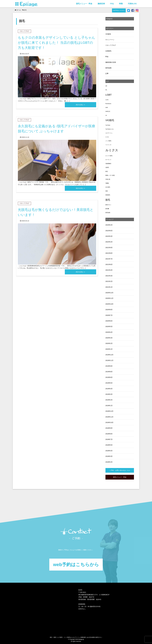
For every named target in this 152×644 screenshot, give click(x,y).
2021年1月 (109, 287)
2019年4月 (109, 389)
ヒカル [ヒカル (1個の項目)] (107, 137)
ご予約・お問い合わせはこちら (120, 470)
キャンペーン (110, 40)
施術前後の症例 (111, 62)
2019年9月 (109, 366)
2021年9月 (109, 248)
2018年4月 (109, 451)
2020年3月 (109, 338)
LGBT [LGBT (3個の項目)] (109, 95)
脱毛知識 (108, 68)
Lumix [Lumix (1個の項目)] (107, 100)
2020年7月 (109, 315)
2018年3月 (109, 456)
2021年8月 (109, 253)
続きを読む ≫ (81, 105)
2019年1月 (109, 406)
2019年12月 (109, 355)
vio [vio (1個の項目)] (106, 115)
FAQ (112, 4)
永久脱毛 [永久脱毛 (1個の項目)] (108, 187)
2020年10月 (109, 304)
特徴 (121, 4)
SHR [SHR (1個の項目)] (107, 107)
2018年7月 (109, 439)
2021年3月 (109, 276)
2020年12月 (109, 293)
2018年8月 (109, 434)
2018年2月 (109, 462)
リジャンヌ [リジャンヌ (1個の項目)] (108, 145)
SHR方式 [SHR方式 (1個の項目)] (108, 111)
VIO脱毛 (108, 34)
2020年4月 (109, 332)
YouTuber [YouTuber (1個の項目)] (108, 125)
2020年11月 (109, 298)
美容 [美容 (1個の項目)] (107, 191)
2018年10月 (109, 422)
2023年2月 (109, 225)
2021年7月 (109, 259)
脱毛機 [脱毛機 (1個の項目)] (107, 209)
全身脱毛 (108, 51)
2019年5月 (109, 383)
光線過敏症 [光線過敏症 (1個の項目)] (108, 164)
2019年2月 (109, 400)
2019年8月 (109, 372)
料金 (107, 57)
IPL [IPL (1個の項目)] (106, 90)
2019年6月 (109, 377)
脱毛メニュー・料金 (84, 4)
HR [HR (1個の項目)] (106, 86)
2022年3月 (109, 236)
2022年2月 (109, 242)
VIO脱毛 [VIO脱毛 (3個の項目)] (110, 120)
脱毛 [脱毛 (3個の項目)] (108, 200)
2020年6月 (109, 321)
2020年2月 (109, 343)
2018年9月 (109, 428)
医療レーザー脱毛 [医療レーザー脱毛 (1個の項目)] (110, 175)
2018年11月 (109, 417)
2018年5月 (109, 445)
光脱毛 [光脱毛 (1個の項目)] (107, 167)
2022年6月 (109, 231)
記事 (107, 73)
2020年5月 (109, 326)
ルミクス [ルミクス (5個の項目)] (112, 150)
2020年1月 (109, 349)
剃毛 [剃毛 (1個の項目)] (107, 171)
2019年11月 (109, 360)
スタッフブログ (111, 45)
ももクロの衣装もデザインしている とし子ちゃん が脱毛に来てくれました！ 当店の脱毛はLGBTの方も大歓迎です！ (56, 43)
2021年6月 (109, 264)
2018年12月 (109, 411)
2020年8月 (109, 310)
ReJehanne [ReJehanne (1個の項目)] (108, 104)
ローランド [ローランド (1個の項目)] (108, 160)
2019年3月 (109, 394)
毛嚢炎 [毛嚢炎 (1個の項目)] (107, 183)
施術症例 (101, 4)
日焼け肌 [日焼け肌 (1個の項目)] (108, 179)
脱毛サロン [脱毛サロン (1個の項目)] (108, 205)
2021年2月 (109, 281)
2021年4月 (109, 270)
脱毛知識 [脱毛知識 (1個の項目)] (108, 213)
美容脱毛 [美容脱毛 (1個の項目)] (108, 195)
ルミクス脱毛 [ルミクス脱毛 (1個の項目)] (109, 156)
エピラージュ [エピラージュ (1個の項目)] (109, 133)
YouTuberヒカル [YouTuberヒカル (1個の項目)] (110, 129)
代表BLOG (132, 4)
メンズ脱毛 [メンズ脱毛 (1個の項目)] (108, 141)
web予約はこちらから (119, 10)
